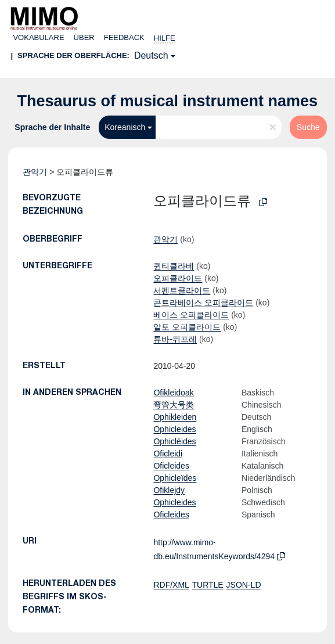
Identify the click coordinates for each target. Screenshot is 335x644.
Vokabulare (38, 37)
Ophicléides (174, 441)
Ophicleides (174, 429)
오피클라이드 (178, 278)
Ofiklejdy (169, 490)
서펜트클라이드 (182, 290)
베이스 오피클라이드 (191, 315)
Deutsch (151, 55)
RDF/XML (171, 585)
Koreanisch (125, 127)
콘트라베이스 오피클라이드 (203, 303)
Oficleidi (168, 454)
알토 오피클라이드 (187, 327)
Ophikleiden (175, 417)
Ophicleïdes (175, 478)
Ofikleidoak (173, 393)
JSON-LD (244, 585)
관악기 (35, 172)
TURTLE (208, 585)
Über (84, 37)
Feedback (124, 37)
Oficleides (171, 466)
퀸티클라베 (174, 266)
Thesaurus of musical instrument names (167, 101)
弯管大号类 (174, 405)
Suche (308, 127)
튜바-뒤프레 (175, 339)
